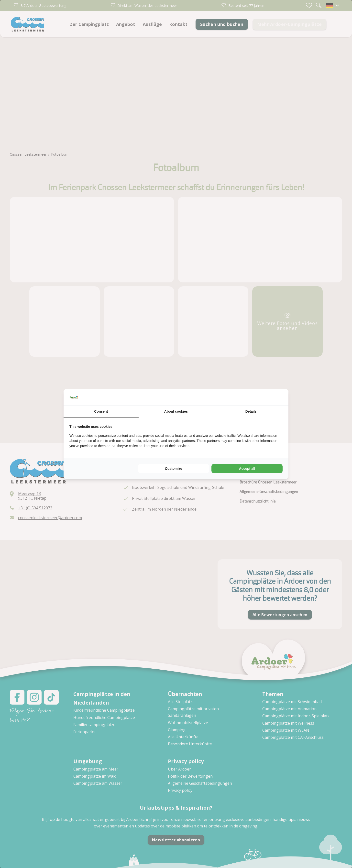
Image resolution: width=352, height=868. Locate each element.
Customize (174, 469)
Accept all (247, 469)
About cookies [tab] (176, 411)
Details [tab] (251, 411)
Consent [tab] (101, 411)
